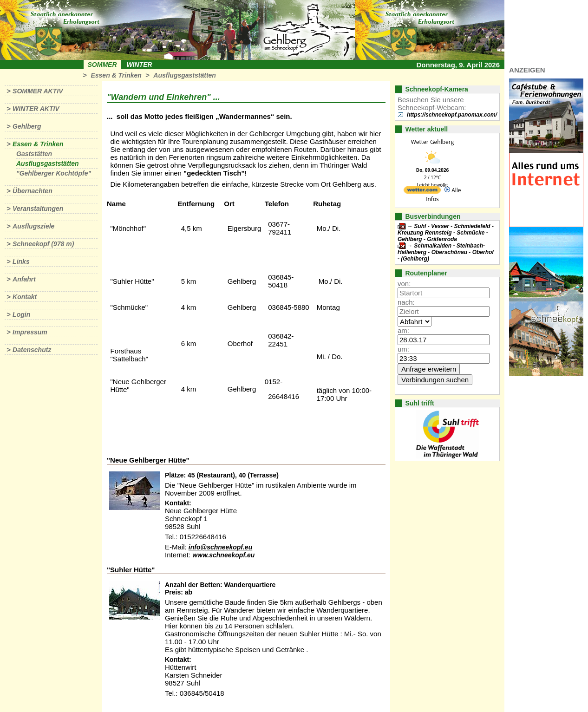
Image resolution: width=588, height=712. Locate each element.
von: (404, 284)
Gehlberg (27, 126)
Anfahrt (24, 279)
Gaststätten (34, 154)
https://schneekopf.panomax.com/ (452, 115)
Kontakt (25, 297)
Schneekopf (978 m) (43, 244)
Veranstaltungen (38, 209)
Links (21, 261)
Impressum (30, 332)
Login (21, 314)
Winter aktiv (36, 109)
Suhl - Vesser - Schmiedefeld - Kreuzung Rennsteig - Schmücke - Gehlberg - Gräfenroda (446, 233)
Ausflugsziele (33, 226)
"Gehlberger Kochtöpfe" (54, 173)
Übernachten (33, 191)
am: (403, 330)
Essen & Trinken (116, 75)
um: (403, 349)
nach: (406, 302)
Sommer (102, 65)
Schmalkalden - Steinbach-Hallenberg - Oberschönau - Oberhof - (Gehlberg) (446, 252)
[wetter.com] (422, 192)
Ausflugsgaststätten (185, 75)
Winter (139, 65)
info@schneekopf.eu (220, 547)
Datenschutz (32, 350)
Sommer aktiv (38, 91)
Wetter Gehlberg (432, 142)
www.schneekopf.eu (223, 555)
